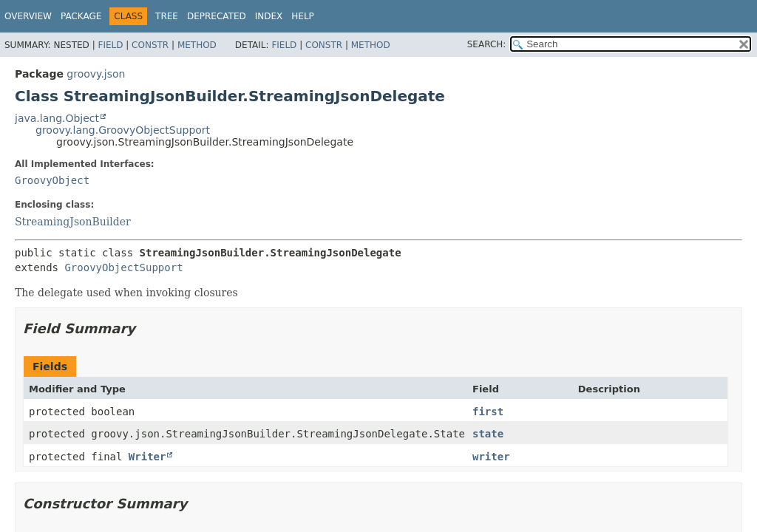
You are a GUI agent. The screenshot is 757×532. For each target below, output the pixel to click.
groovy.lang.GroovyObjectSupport (123, 130)
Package (81, 16)
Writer (147, 457)
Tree (167, 16)
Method (197, 45)
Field (110, 45)
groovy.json (96, 74)
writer (491, 457)
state (488, 434)
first (488, 412)
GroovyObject (52, 180)
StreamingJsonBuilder (73, 222)
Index (269, 16)
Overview (28, 16)
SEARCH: (487, 44)
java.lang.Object (57, 118)
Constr (150, 45)
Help (303, 16)
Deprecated (217, 16)
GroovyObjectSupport (123, 267)
